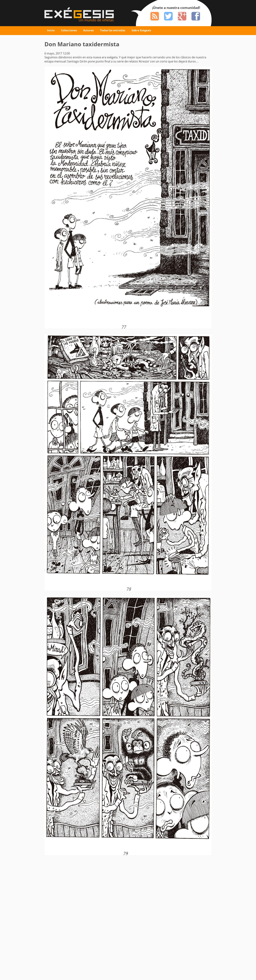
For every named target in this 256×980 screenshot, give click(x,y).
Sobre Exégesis (141, 30)
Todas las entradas (113, 30)
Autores (88, 30)
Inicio (51, 30)
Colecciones (69, 30)
